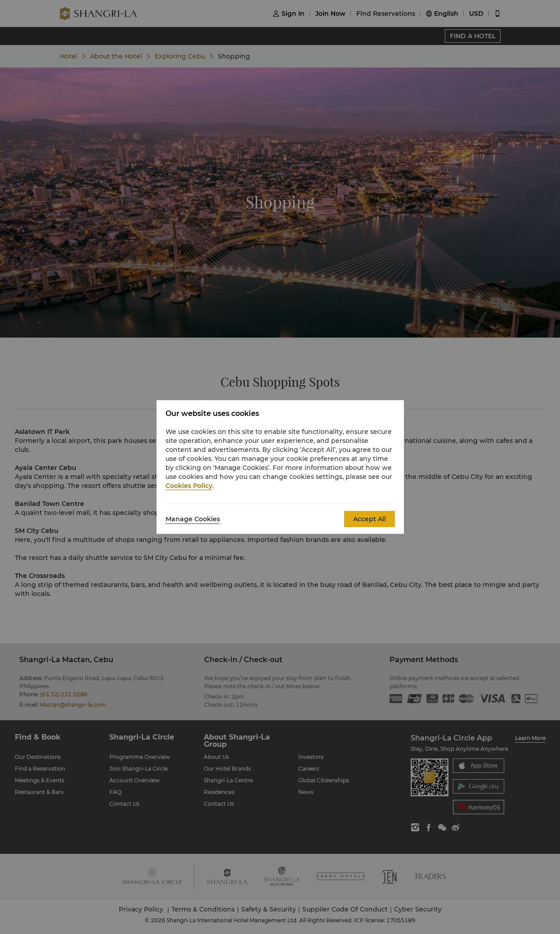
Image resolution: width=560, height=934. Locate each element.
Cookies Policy (189, 486)
